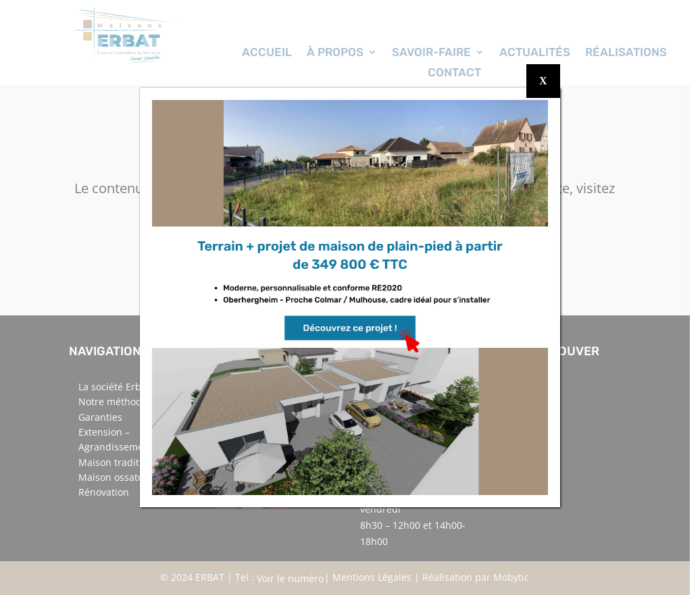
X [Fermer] (543, 81)
